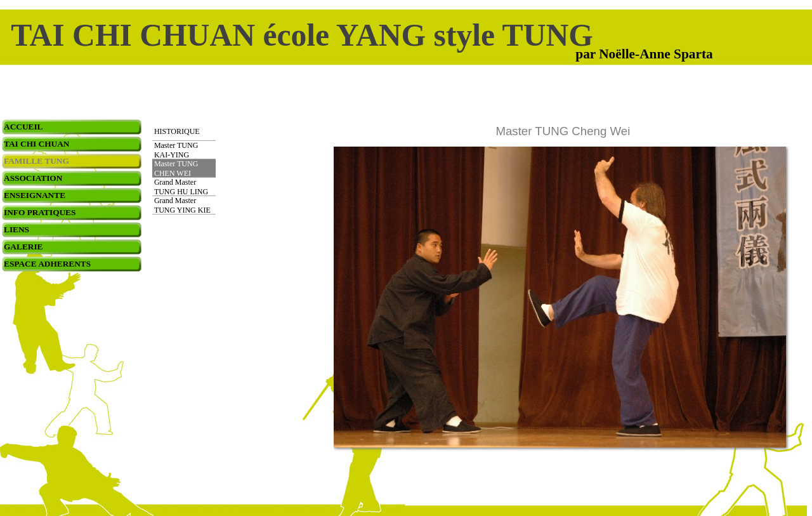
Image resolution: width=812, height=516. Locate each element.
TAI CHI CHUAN (36, 144)
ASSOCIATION (33, 178)
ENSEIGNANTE (35, 195)
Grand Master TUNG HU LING (181, 187)
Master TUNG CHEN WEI (176, 169)
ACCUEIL (23, 127)
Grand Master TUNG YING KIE (182, 205)
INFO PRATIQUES (40, 212)
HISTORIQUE (177, 131)
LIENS (16, 229)
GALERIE (23, 247)
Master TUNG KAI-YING (176, 150)
